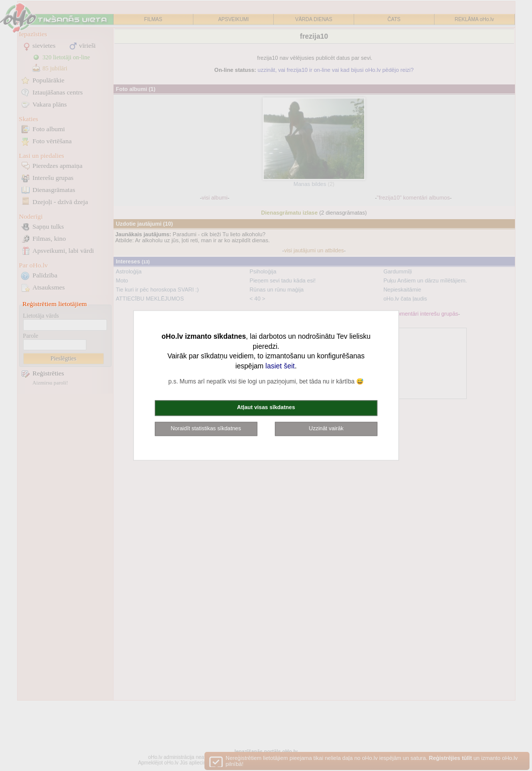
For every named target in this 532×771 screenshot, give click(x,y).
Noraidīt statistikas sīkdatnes (206, 428)
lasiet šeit (280, 366)
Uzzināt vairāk (326, 428)
